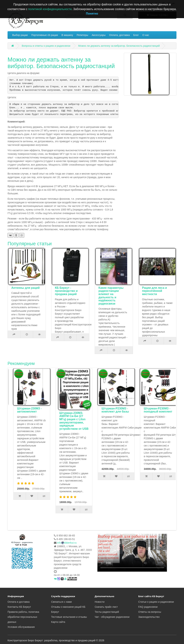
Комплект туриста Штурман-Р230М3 (27, 410)
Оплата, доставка (119, 35)
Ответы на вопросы (150, 612)
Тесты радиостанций (107, 612)
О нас (146, 35)
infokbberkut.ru (67, 543)
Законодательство (149, 617)
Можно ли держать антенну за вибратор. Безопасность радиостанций (119, 46)
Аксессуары (99, 35)
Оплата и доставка (19, 602)
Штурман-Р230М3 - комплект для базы (155, 410)
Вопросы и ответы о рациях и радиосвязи (46, 46)
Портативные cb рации (45, 35)
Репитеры (82, 35)
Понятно (92, 14)
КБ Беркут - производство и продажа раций (66, 291)
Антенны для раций (26, 288)
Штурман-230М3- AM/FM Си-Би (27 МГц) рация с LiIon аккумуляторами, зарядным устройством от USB (113, 421)
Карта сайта (58, 622)
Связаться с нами (62, 602)
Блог (136, 35)
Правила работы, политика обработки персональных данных (23, 617)
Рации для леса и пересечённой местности (155, 291)
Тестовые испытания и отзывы (69, 617)
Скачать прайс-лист (106, 607)
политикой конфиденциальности (50, 9)
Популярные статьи (30, 244)
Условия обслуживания (21, 627)
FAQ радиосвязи (148, 607)
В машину (67, 35)
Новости (100, 602)
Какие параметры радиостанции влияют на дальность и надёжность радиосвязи (111, 296)
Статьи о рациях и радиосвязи (156, 602)
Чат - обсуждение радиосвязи (112, 617)
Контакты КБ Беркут (19, 607)
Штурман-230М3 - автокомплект (69, 410)
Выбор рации (20, 35)
